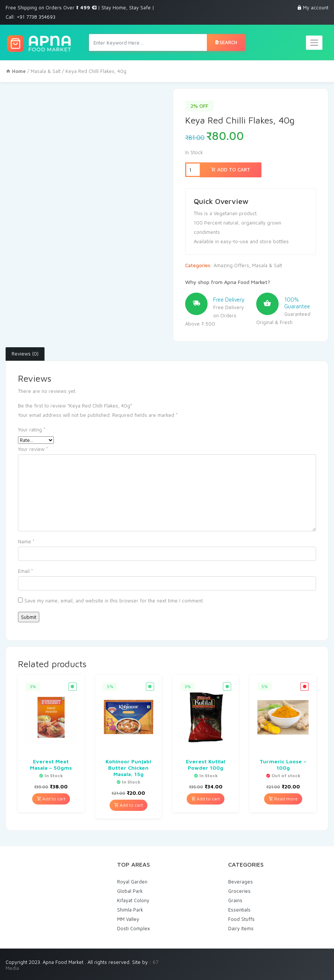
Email (25, 571)
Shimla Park (130, 910)
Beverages (240, 882)
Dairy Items (241, 928)
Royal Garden (132, 882)
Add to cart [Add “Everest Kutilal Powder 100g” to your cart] (206, 799)
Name (26, 541)
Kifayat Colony (133, 900)
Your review (33, 449)
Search (226, 42)
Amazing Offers (231, 265)
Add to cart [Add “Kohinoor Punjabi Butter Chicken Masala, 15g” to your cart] (128, 805)
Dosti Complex (134, 928)
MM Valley (128, 919)
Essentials (239, 910)
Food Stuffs (241, 919)
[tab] (25, 354)
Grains (235, 900)
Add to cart (231, 170)
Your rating (32, 430)
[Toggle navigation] (314, 43)
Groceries (239, 891)
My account (316, 7)
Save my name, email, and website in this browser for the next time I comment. (114, 601)
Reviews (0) (25, 354)
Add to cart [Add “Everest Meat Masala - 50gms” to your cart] (51, 799)
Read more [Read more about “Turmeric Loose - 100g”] (283, 799)
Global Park (130, 891)
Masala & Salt (46, 71)
